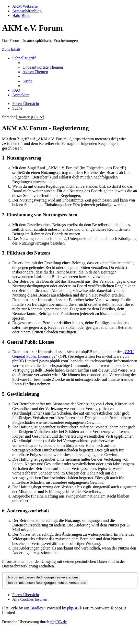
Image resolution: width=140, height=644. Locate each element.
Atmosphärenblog (27, 11)
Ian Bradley (34, 608)
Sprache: (9, 117)
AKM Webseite (25, 6)
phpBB (73, 608)
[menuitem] (43, 67)
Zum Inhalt (11, 49)
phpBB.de (59, 622)
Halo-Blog (21, 15)
